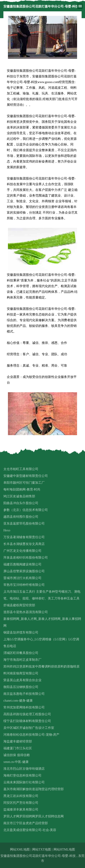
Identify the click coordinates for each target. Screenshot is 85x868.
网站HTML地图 (64, 850)
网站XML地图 (20, 850)
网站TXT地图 (42, 850)
